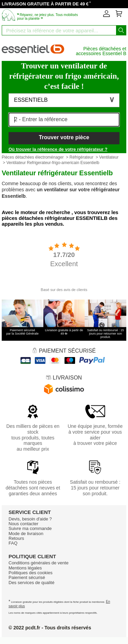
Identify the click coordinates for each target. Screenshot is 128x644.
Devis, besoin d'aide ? (30, 519)
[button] (64, 100)
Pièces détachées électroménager (33, 157)
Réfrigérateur (81, 157)
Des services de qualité (31, 583)
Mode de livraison (26, 534)
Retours (16, 538)
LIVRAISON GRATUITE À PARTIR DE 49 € (45, 4)
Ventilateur (109, 157)
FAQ (13, 543)
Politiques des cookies (31, 573)
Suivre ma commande (30, 528)
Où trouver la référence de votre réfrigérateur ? (58, 149)
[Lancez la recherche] (121, 30)
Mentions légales (25, 568)
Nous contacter (23, 524)
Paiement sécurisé (27, 577)
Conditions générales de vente (39, 563)
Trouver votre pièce (64, 137)
